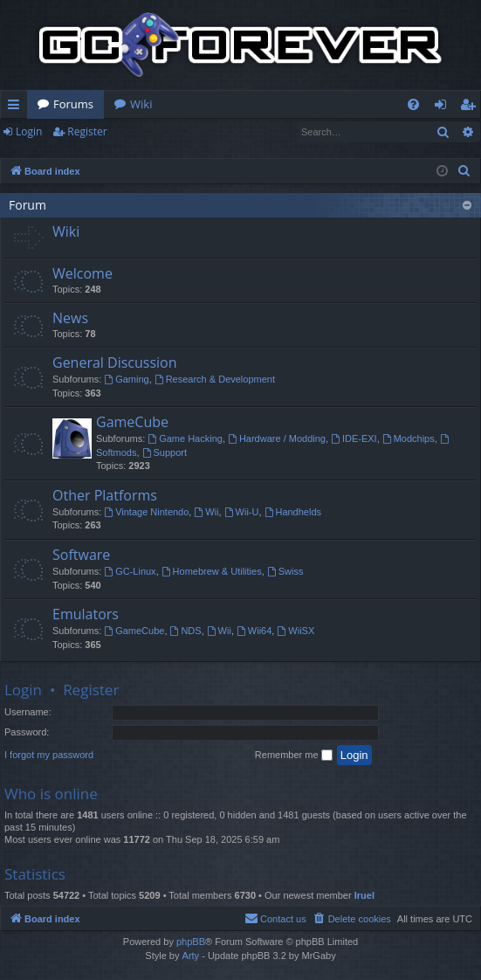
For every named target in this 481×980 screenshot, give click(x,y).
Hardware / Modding (277, 438)
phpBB (191, 942)
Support (165, 452)
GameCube (132, 422)
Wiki (141, 104)
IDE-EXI (354, 438)
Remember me (294, 756)
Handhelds (293, 512)
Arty (191, 956)
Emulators (86, 614)
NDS (186, 631)
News (70, 318)
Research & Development (215, 379)
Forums (73, 104)
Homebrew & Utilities (212, 571)
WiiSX (295, 631)
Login (29, 131)
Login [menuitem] (444, 107)
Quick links (17, 107)
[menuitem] (413, 104)
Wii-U (242, 512)
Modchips (409, 438)
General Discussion (115, 362)
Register (87, 131)
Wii (206, 512)
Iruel (364, 895)
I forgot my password (49, 755)
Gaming (126, 379)
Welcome (82, 273)
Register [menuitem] (471, 107)
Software (81, 555)
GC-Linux (130, 571)
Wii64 (254, 631)
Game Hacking (185, 438)
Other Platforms (105, 495)
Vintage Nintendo (146, 512)
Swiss (285, 571)
